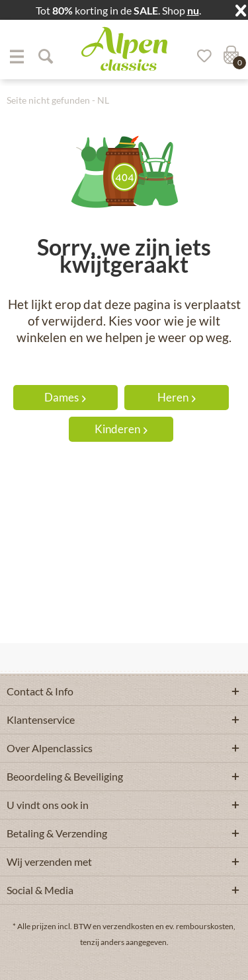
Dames (65, 397)
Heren (177, 397)
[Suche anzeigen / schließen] (45, 56)
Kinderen (121, 429)
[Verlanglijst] (200, 56)
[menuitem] (17, 56)
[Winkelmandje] (229, 56)
